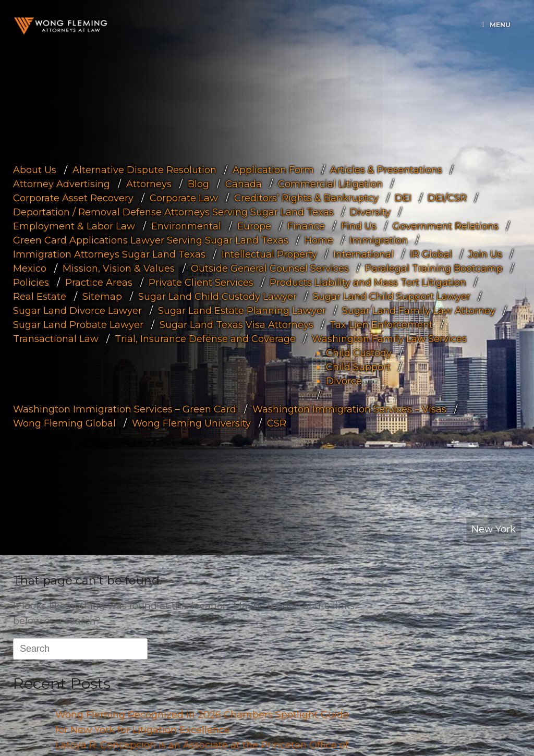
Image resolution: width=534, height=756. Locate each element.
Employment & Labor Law (74, 226)
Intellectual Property (269, 254)
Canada (244, 184)
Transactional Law (56, 338)
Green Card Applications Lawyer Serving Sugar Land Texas (151, 240)
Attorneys (149, 184)
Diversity (370, 212)
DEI (403, 198)
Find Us (359, 226)
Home (319, 240)
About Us (35, 169)
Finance (306, 226)
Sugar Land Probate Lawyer (78, 324)
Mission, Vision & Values (119, 268)
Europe (254, 226)
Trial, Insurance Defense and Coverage (205, 338)
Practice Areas (99, 282)
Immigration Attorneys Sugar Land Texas (109, 254)
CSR (277, 423)
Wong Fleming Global (64, 423)
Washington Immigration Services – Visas (349, 409)
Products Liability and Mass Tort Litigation (368, 282)
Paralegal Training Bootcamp (434, 268)
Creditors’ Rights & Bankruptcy (306, 198)
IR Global (431, 254)
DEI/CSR (447, 198)
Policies (31, 282)
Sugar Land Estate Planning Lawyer (242, 310)
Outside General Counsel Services (270, 268)
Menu (496, 25)
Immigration (379, 240)
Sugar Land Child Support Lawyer (392, 296)
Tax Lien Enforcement (381, 324)
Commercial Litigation (330, 184)
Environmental (186, 226)
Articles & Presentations (386, 169)
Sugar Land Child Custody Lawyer (217, 296)
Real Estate (40, 296)
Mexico (30, 268)
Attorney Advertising (62, 184)
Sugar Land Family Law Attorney (419, 310)
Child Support (358, 367)
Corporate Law (184, 198)
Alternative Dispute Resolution (144, 169)
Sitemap (102, 296)
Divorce (344, 381)
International (363, 254)
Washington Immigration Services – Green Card (125, 409)
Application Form (273, 169)
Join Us (485, 254)
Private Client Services (201, 282)
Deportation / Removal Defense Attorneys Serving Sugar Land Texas (173, 212)
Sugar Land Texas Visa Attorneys (236, 324)
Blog (198, 184)
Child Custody (359, 352)
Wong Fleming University (191, 423)
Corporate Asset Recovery (73, 198)
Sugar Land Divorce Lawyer (77, 310)
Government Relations (446, 226)
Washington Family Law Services (389, 338)
